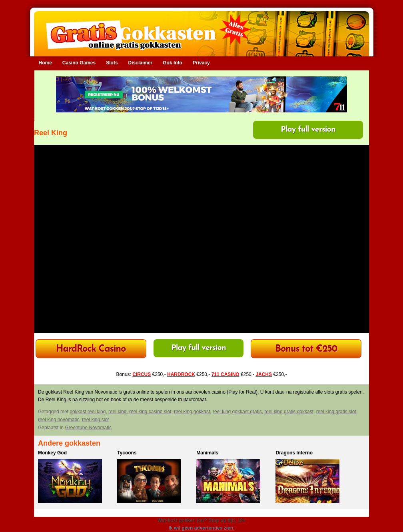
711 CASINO (225, 374)
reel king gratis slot (336, 412)
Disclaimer (141, 63)
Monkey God (52, 453)
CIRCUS (142, 374)
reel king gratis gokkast (289, 412)
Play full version (308, 130)
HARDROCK (181, 374)
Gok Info (173, 63)
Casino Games (79, 63)
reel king (117, 412)
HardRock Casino (91, 349)
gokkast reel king (88, 412)
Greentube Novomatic (88, 428)
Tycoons (127, 453)
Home (45, 63)
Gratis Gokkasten (202, 28)
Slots (112, 63)
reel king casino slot (150, 412)
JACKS (264, 374)
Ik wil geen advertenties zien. (202, 528)
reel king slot (95, 420)
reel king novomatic (59, 420)
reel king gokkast (192, 412)
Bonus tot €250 (306, 349)
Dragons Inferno (294, 453)
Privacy (201, 63)
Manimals (207, 453)
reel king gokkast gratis (237, 412)
